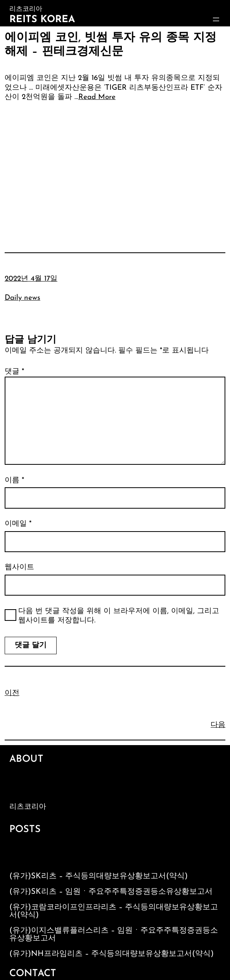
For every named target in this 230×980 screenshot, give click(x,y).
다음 (218, 725)
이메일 (18, 524)
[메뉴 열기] (216, 19)
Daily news (22, 298)
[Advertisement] (115, 166)
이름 (14, 480)
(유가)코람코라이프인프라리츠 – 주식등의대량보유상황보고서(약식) (114, 911)
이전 (12, 693)
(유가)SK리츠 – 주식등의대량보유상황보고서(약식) (99, 876)
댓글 (14, 372)
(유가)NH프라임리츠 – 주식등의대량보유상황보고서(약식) (112, 954)
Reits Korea (42, 20)
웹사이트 (19, 567)
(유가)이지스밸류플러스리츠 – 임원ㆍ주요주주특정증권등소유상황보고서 (114, 935)
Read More (97, 97)
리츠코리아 (28, 807)
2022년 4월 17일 (31, 279)
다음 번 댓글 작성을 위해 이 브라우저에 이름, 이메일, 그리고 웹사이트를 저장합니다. (119, 616)
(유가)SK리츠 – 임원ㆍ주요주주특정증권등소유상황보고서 (111, 892)
